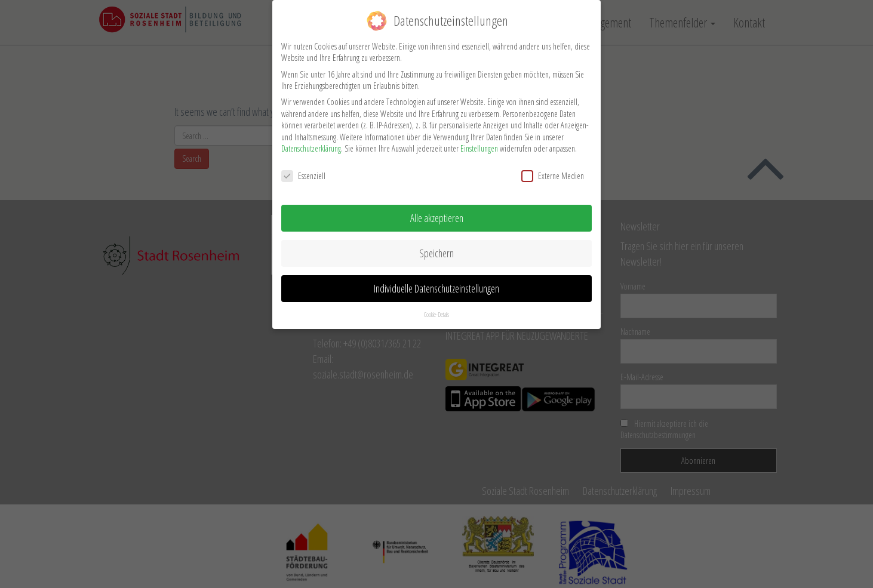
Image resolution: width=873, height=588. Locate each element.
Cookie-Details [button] (436, 307)
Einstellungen (479, 142)
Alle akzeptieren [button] (437, 211)
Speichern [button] (436, 247)
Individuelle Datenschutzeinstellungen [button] (436, 282)
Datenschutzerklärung (311, 142)
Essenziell (303, 169)
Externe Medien (553, 169)
